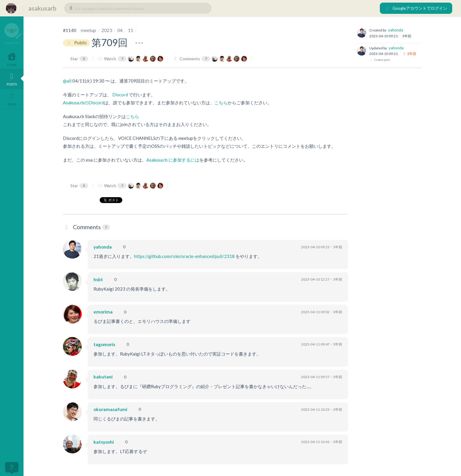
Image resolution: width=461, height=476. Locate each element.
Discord (120, 95)
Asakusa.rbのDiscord (83, 103)
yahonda (396, 30)
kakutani (103, 377)
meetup (88, 30)
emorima (103, 312)
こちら (221, 103)
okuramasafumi (110, 409)
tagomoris (104, 344)
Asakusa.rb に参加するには (173, 160)
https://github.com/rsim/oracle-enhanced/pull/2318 (184, 256)
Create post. (380, 60)
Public (76, 43)
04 (120, 30)
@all (67, 81)
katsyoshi (104, 442)
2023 (107, 30)
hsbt (98, 279)
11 (131, 30)
